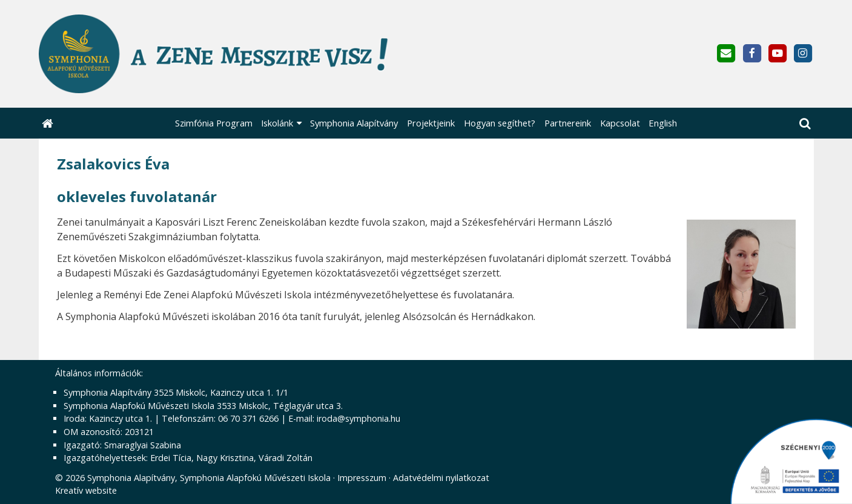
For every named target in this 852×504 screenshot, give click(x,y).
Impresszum (362, 478)
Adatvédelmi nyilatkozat (441, 478)
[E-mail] (726, 54)
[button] (805, 123)
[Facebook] (752, 54)
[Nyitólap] (273, 54)
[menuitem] (213, 123)
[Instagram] (803, 54)
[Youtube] (777, 54)
